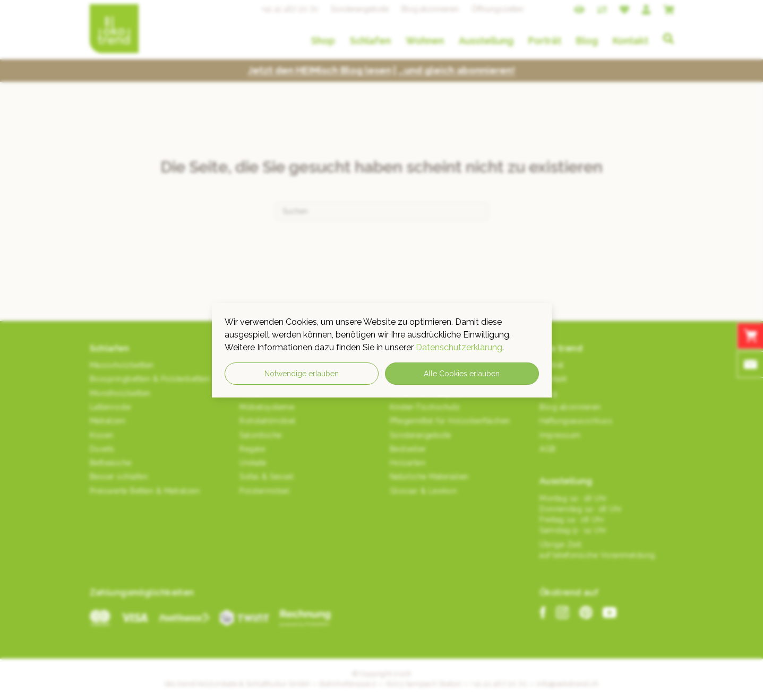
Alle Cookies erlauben (462, 374)
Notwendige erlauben (302, 374)
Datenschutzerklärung (459, 347)
